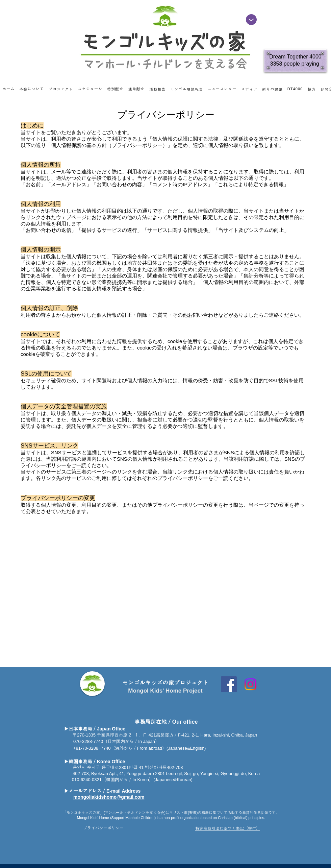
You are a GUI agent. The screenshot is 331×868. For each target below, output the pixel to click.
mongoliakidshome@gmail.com (109, 797)
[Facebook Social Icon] (229, 684)
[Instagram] (250, 684)
